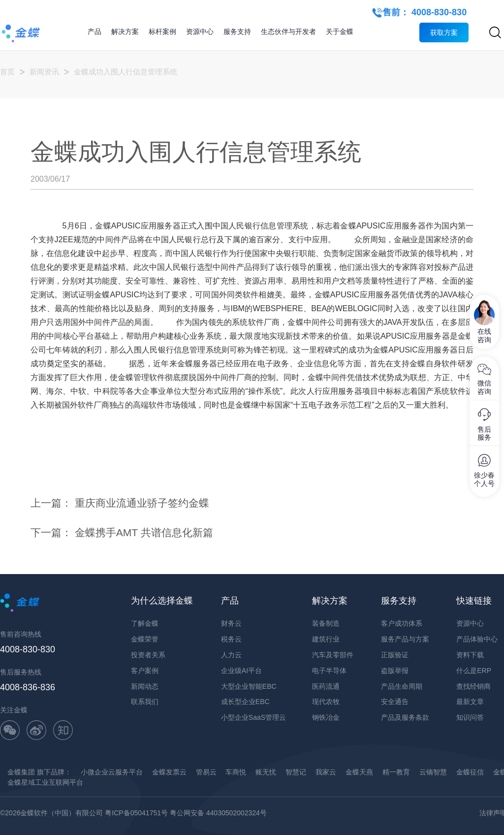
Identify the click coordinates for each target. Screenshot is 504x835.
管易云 (206, 772)
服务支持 (237, 32)
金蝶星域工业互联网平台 (45, 782)
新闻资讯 (44, 72)
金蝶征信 (470, 772)
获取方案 (444, 32)
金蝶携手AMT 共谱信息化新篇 (144, 532)
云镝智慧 (433, 772)
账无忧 (266, 772)
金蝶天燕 (359, 772)
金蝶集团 (21, 772)
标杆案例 (162, 32)
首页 (7, 72)
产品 (94, 32)
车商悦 (236, 772)
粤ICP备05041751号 (136, 813)
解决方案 (125, 32)
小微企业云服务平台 (112, 772)
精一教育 (396, 772)
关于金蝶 (340, 32)
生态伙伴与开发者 (288, 32)
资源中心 (200, 32)
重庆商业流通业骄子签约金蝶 (142, 503)
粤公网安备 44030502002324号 (218, 813)
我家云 (326, 772)
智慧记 (296, 772)
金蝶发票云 (169, 772)
